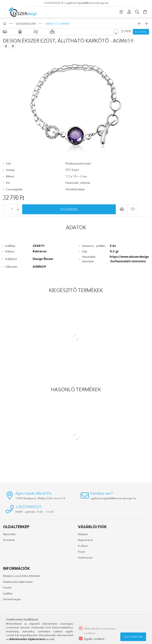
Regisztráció (85, 540)
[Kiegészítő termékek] (36, 32)
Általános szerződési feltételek (21, 576)
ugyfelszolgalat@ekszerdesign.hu (87, 3)
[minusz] (6, 210)
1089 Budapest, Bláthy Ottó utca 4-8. (41, 498)
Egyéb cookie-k (94, 639)
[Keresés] (137, 12)
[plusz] (18, 210)
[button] (122, 209)
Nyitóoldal (9, 534)
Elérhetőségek (12, 599)
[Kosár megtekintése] (145, 12)
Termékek (9, 540)
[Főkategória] (5, 24)
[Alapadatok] (5, 32)
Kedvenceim (85, 557)
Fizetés (7, 587)
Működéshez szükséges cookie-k (100, 631)
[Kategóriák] (121, 12)
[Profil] (129, 12)
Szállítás (8, 593)
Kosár (82, 552)
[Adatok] (20, 32)
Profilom (83, 546)
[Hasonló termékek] (52, 32)
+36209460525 (54, 3)
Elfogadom (133, 637)
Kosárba (141, 32)
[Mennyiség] (12, 210)
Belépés (83, 534)
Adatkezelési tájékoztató (18, 582)
